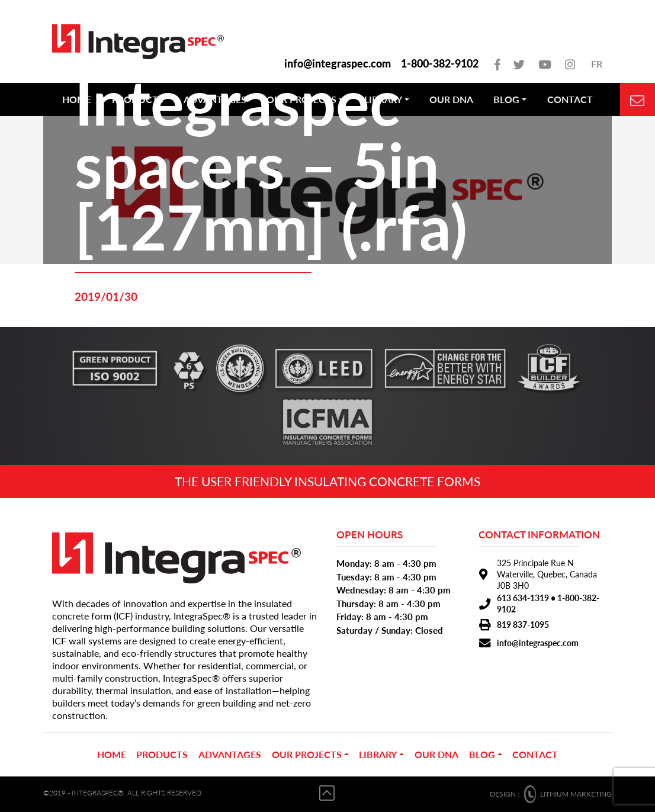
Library (378, 754)
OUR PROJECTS (307, 754)
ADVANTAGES (230, 754)
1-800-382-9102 (440, 64)
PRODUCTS (162, 754)
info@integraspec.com (338, 64)
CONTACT (535, 754)
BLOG (482, 754)
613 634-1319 (523, 598)
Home (112, 754)
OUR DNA (436, 754)
